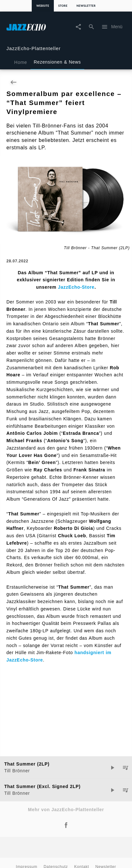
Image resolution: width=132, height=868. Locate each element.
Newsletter (86, 6)
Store (63, 6)
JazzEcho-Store (76, 287)
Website (43, 6)
